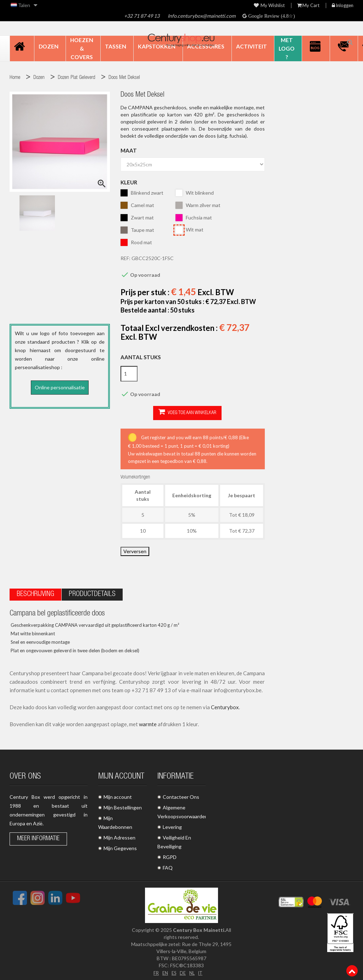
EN (164, 970)
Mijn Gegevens (120, 846)
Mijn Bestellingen (123, 805)
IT (202, 970)
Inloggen (343, 5)
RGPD (170, 855)
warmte (148, 722)
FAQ (168, 865)
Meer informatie (38, 836)
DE (183, 970)
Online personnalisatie (60, 387)
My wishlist (269, 5)
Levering (172, 824)
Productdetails (92, 592)
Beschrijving (35, 592)
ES (173, 970)
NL (193, 970)
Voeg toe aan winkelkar (155, 412)
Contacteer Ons (181, 794)
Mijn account (118, 794)
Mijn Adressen (119, 835)
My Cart (308, 5)
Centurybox (225, 705)
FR (154, 970)
